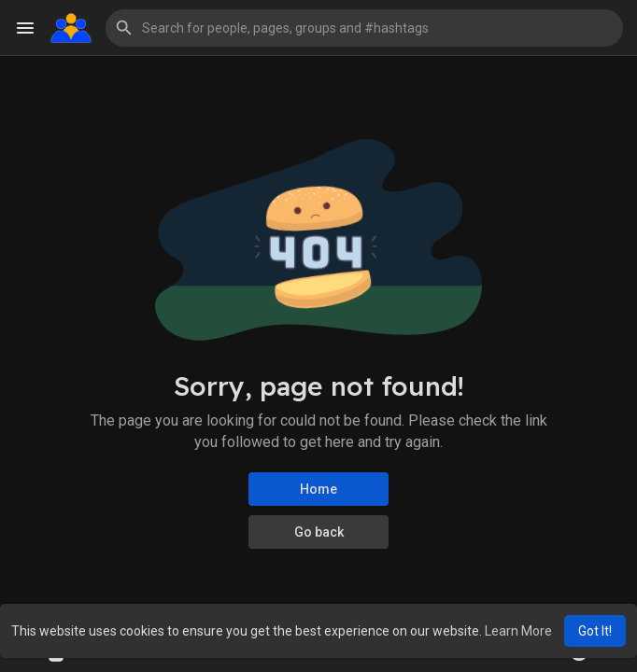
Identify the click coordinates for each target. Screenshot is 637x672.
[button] (364, 28)
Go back (319, 532)
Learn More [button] (518, 631)
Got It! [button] (595, 631)
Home (318, 489)
